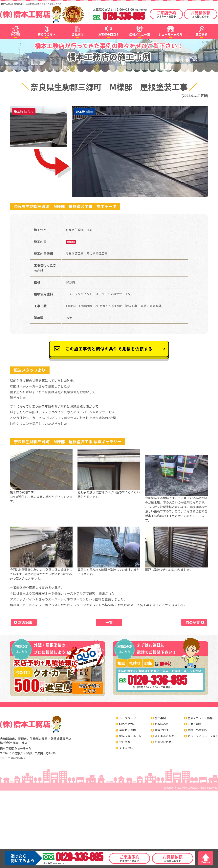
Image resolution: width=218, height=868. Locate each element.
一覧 (109, 622)
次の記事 (25, 622)
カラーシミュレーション (203, 736)
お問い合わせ (163, 742)
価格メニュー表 (140, 34)
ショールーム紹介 (171, 34)
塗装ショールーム (130, 736)
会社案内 (77, 34)
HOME (16, 34)
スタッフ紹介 (127, 748)
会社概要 (125, 742)
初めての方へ (47, 34)
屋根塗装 (71, 242)
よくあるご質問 (164, 736)
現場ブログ (162, 730)
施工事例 (202, 34)
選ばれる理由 (127, 730)
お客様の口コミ (109, 34)
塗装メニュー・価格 (200, 718)
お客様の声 (162, 724)
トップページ (127, 718)
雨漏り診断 (195, 724)
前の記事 (193, 622)
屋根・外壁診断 (197, 730)
